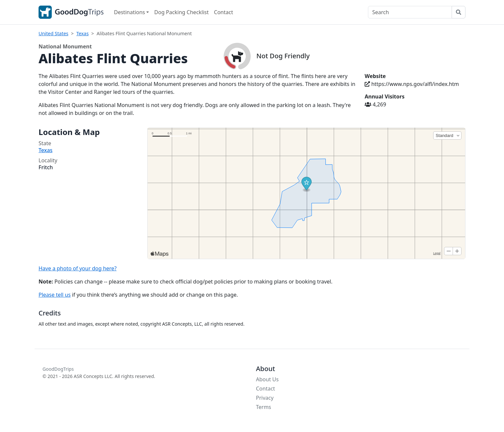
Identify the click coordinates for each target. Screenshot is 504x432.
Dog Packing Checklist (181, 12)
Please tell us (55, 295)
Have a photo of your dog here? (78, 268)
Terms (264, 407)
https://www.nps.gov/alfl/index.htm (412, 84)
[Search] (410, 12)
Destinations (129, 12)
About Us (267, 379)
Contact (224, 12)
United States (53, 33)
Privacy (265, 398)
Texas (83, 33)
